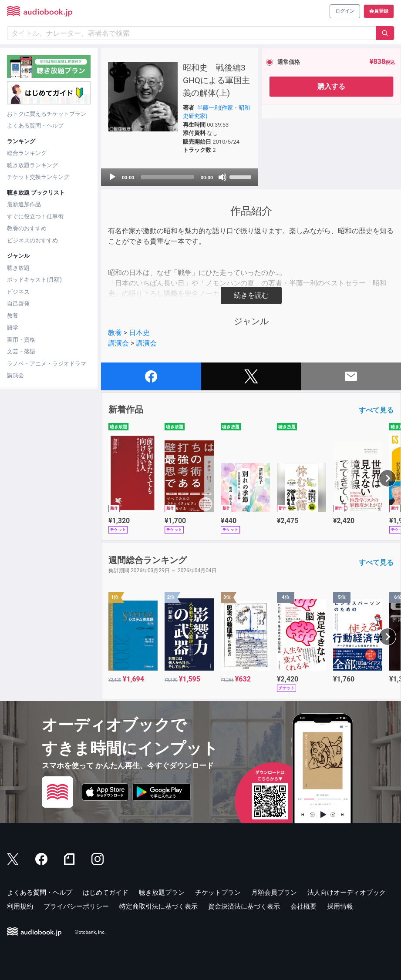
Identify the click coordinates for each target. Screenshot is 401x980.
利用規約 (20, 906)
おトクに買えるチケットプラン (47, 114)
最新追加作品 (24, 204)
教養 (13, 316)
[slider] (167, 177)
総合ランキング (27, 153)
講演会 (15, 375)
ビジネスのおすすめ (32, 240)
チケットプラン (218, 893)
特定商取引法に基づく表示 (158, 906)
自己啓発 (18, 304)
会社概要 (303, 906)
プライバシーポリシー (76, 906)
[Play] (112, 177)
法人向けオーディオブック (347, 893)
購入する (331, 86)
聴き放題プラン (162, 893)
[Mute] (222, 177)
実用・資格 (21, 340)
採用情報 (340, 906)
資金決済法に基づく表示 (244, 906)
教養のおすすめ (27, 228)
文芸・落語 (21, 351)
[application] (180, 177)
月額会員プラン (274, 893)
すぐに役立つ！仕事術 (35, 216)
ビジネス (18, 292)
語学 (13, 327)
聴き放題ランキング (32, 165)
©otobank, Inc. (90, 932)
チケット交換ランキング (38, 177)
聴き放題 (18, 268)
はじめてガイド (106, 893)
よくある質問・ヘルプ (35, 126)
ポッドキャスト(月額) (34, 280)
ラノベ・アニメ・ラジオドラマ (47, 364)
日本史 (139, 333)
